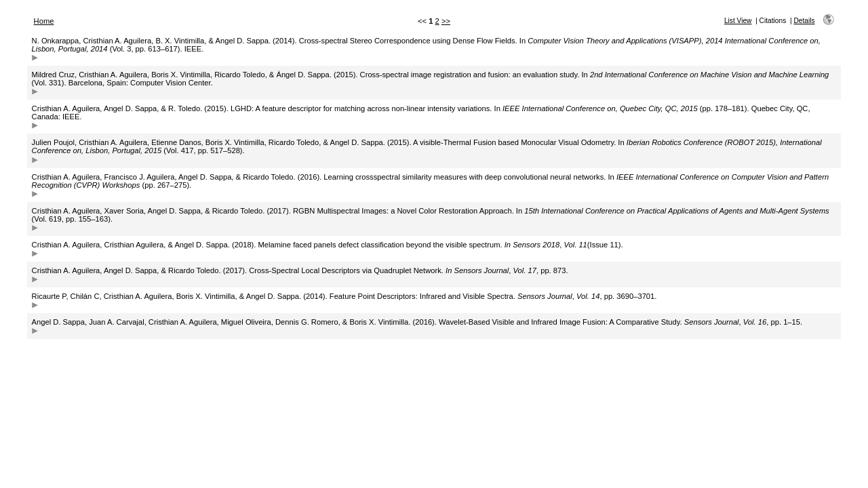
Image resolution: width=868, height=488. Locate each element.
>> (446, 21)
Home (44, 21)
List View (738, 21)
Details (804, 21)
